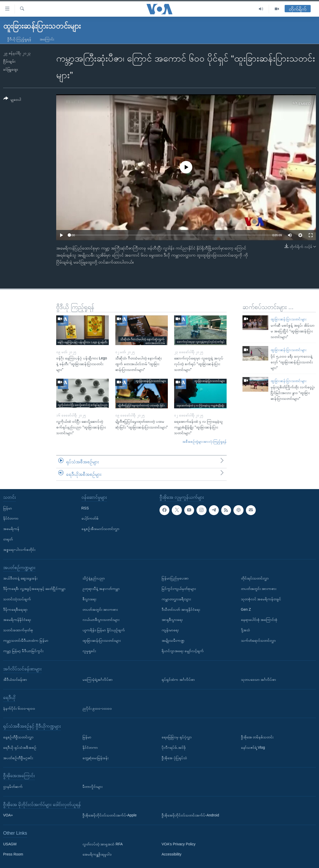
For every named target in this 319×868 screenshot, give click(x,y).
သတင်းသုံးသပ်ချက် (17, 599)
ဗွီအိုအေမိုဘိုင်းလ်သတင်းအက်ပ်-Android (190, 815)
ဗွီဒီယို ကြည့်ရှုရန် (19, 39)
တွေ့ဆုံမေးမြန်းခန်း (95, 758)
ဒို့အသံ (245, 630)
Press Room (13, 854)
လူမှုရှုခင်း (89, 651)
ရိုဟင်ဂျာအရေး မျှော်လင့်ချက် (183, 651)
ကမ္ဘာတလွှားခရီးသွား (176, 599)
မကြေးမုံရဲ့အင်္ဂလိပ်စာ (98, 679)
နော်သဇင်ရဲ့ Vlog (253, 747)
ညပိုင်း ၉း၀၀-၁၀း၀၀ (97, 708)
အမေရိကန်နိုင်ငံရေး (17, 620)
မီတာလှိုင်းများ (92, 786)
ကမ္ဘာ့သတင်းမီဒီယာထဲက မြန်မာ (26, 640)
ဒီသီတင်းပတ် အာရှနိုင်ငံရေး (181, 609)
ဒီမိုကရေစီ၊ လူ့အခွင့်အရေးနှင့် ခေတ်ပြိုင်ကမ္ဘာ (34, 589)
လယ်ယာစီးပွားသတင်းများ (101, 620)
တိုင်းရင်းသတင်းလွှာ (255, 578)
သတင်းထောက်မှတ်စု (18, 630)
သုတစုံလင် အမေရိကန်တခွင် (261, 599)
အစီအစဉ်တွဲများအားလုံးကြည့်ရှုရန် (205, 442)
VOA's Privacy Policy (178, 844)
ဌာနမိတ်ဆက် (13, 786)
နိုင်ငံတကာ (11, 518)
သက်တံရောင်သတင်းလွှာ (258, 640)
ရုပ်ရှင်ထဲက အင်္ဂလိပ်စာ (178, 679)
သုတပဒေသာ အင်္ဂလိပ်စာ (259, 679)
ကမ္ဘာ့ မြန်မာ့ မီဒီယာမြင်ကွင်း (23, 651)
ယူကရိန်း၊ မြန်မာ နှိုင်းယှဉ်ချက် (104, 630)
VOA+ (8, 815)
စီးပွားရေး (89, 599)
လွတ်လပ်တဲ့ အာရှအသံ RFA (103, 844)
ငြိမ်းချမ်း (9, 61)
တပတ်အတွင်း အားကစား (100, 609)
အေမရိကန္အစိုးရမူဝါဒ (97, 854)
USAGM (10, 844)
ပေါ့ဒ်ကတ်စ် (90, 518)
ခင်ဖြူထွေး (11, 69)
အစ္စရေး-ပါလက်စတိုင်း (19, 549)
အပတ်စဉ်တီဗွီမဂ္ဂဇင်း (18, 758)
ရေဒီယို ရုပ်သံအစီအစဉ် (20, 747)
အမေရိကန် (11, 529)
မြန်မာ (8, 508)
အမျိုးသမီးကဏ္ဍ (173, 640)
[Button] (12, 100)
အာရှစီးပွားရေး (172, 620)
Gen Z (246, 609)
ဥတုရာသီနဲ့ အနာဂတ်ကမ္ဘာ (101, 589)
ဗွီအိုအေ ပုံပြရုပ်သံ (174, 758)
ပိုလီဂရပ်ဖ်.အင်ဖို (174, 747)
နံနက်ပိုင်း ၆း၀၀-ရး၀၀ (19, 708)
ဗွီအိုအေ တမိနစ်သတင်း (257, 737)
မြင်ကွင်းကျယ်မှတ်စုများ (179, 589)
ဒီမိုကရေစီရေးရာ (15, 609)
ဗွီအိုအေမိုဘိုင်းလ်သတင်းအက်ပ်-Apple (110, 815)
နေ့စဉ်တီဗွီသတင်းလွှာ (18, 737)
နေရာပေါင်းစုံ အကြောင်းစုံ (259, 620)
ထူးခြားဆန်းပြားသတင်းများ (289, 319)
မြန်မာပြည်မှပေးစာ (175, 578)
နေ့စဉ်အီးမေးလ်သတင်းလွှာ (100, 529)
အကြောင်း (47, 39)
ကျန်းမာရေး (170, 630)
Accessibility (171, 854)
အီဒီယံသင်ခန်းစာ (15, 679)
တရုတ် (8, 539)
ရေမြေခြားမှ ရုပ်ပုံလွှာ (177, 737)
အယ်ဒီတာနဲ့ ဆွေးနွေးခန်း (20, 578)
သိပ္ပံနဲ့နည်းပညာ (94, 578)
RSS (85, 508)
